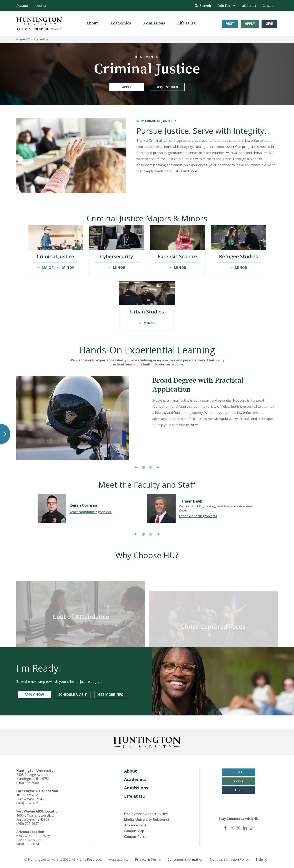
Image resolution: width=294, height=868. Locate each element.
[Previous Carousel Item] (135, 467)
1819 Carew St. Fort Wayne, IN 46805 (33, 797)
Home (21, 39)
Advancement (135, 825)
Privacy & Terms (148, 859)
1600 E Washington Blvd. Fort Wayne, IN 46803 (35, 817)
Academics (120, 23)
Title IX (261, 859)
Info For (226, 6)
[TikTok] (252, 828)
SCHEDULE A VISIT (73, 695)
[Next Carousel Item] (159, 467)
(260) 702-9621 (28, 803)
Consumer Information (185, 859)
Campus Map (134, 831)
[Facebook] (225, 828)
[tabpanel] (147, 418)
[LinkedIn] (245, 828)
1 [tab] (143, 467)
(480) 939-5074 (28, 844)
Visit (230, 24)
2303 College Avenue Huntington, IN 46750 (33, 777)
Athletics (249, 6)
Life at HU (187, 23)
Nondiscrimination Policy (229, 859)
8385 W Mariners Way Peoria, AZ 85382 (33, 838)
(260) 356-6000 (28, 783)
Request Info (167, 87)
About (92, 23)
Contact (268, 6)
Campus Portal (136, 837)
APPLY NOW (34, 695)
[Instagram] (232, 828)
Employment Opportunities (146, 814)
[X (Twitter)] (238, 828)
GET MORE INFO (111, 695)
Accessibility (119, 859)
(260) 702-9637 (28, 824)
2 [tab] (151, 467)
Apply (250, 24)
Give (269, 24)
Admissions (154, 23)
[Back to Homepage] (147, 742)
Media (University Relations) (147, 819)
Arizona (40, 6)
